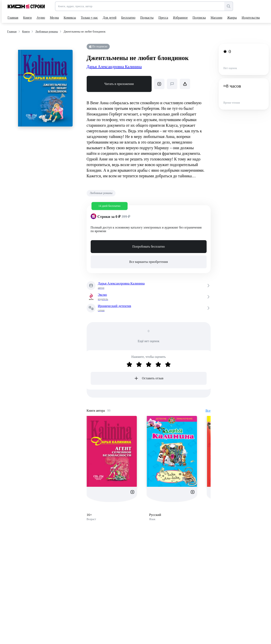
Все (208, 411)
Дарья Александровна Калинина (114, 67)
